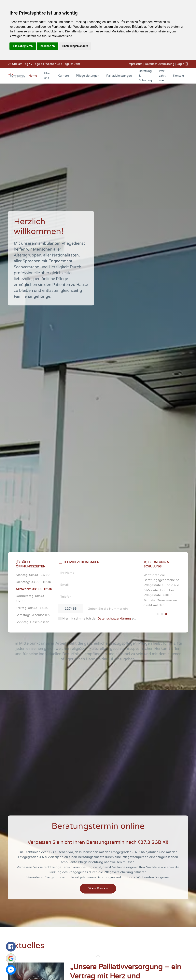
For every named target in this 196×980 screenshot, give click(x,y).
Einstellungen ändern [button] (75, 46)
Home (33, 76)
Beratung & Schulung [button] (145, 76)
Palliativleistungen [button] (119, 76)
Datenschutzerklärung (160, 64)
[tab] (158, 614)
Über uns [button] (47, 76)
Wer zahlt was (162, 76)
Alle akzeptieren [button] (23, 46)
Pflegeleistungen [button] (88, 76)
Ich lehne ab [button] (47, 46)
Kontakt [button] (179, 76)
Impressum (135, 64)
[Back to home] (16, 76)
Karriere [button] (63, 76)
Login (182, 64)
